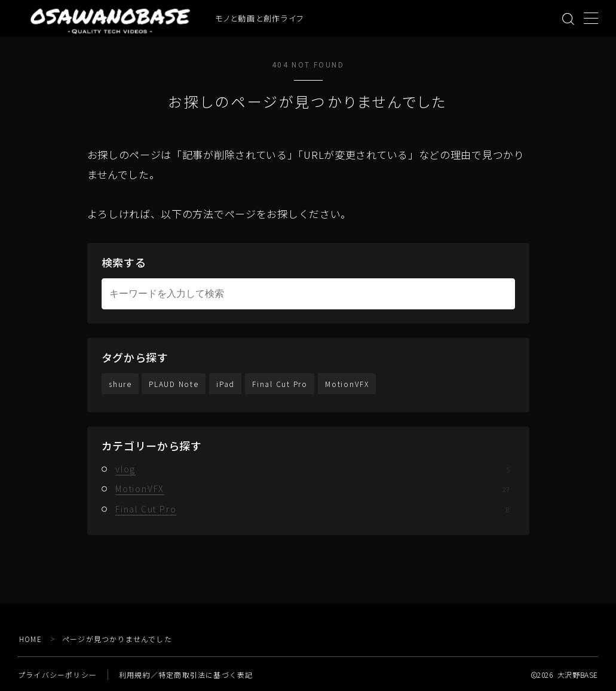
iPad (226, 384)
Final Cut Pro (281, 384)
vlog (312, 469)
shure (120, 384)
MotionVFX (348, 384)
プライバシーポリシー (57, 675)
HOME (31, 639)
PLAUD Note (174, 384)
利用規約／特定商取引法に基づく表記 (186, 675)
